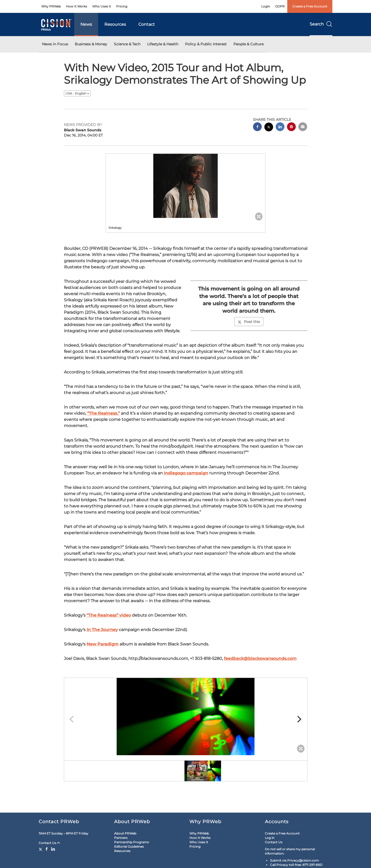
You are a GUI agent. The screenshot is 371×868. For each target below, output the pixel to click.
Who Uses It (102, 6)
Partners (121, 838)
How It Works (77, 6)
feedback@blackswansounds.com (260, 658)
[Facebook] (47, 849)
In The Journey (102, 630)
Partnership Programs (132, 842)
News (86, 24)
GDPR (280, 6)
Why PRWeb (51, 6)
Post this (249, 322)
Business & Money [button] (91, 44)
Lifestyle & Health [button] (163, 44)
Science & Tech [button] (127, 44)
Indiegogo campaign (186, 473)
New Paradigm (103, 644)
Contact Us (49, 843)
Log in (270, 838)
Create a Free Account (310, 6)
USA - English (77, 93)
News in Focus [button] (55, 44)
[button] (185, 186)
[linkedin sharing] (280, 127)
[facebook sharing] (257, 127)
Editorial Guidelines (129, 846)
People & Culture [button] (248, 44)
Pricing (122, 6)
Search (321, 24)
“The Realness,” (103, 413)
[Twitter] (41, 849)
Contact (147, 24)
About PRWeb (125, 833)
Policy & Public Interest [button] (206, 44)
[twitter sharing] (269, 128)
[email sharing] (303, 127)
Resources (115, 24)
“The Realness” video (109, 615)
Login (266, 6)
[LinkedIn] (53, 849)
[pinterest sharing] (291, 127)
